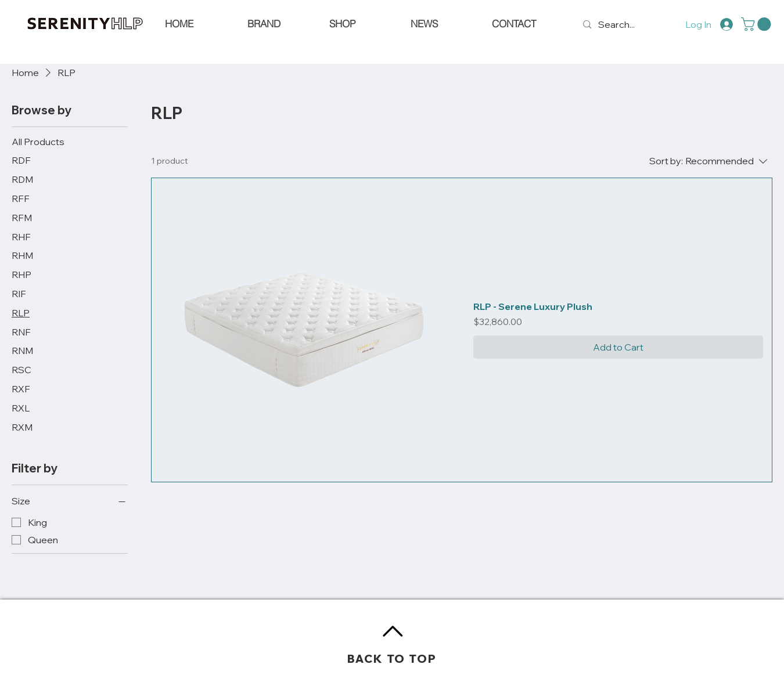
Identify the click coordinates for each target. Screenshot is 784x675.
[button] (758, 24)
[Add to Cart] (618, 347)
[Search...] (619, 25)
